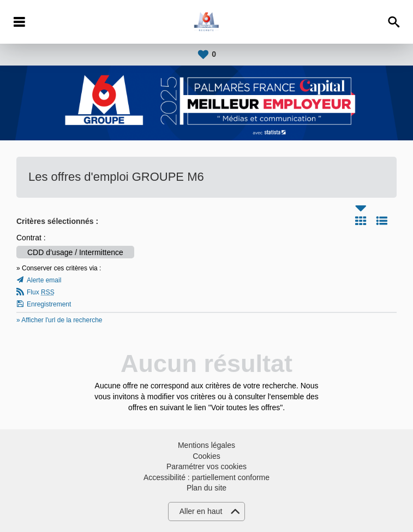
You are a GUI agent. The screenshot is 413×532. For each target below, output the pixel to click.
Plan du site (206, 488)
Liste (382, 221)
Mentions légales (206, 445)
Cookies (206, 456)
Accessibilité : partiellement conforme (206, 477)
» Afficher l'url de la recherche (59, 320)
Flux (41, 292)
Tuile (361, 221)
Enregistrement (49, 304)
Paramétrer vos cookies (206, 466)
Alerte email (44, 280)
